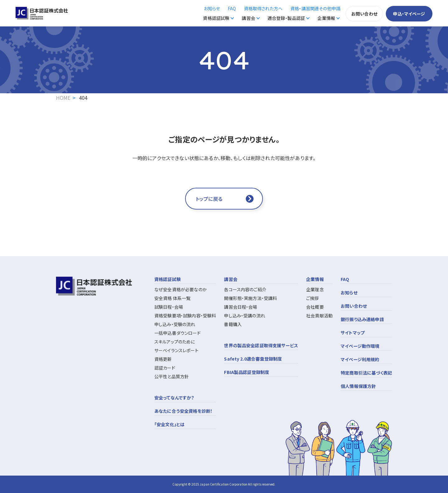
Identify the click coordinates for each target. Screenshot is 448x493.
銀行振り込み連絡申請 (362, 319)
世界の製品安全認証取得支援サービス (261, 345)
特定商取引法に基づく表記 (366, 373)
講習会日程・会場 (240, 307)
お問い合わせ (364, 14)
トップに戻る (209, 199)
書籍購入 (233, 324)
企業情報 (326, 18)
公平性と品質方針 (172, 376)
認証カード (165, 368)
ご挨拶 (312, 298)
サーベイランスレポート (176, 350)
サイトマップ (353, 333)
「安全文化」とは (169, 424)
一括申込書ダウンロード (177, 333)
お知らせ (212, 8)
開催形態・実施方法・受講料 (250, 298)
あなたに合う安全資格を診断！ (183, 411)
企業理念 (315, 289)
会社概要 (315, 307)
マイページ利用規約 (360, 359)
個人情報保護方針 (358, 386)
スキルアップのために (175, 342)
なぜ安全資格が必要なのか (181, 289)
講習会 (248, 18)
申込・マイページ (409, 14)
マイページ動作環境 (360, 346)
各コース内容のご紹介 (245, 289)
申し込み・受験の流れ (175, 324)
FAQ (232, 8)
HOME (63, 98)
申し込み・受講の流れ (245, 316)
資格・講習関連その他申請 (315, 8)
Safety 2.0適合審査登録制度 (253, 359)
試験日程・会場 (169, 307)
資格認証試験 (216, 18)
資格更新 (163, 359)
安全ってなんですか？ (174, 398)
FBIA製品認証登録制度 (247, 372)
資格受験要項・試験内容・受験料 (185, 316)
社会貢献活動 (319, 316)
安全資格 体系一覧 (172, 298)
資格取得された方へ (263, 8)
